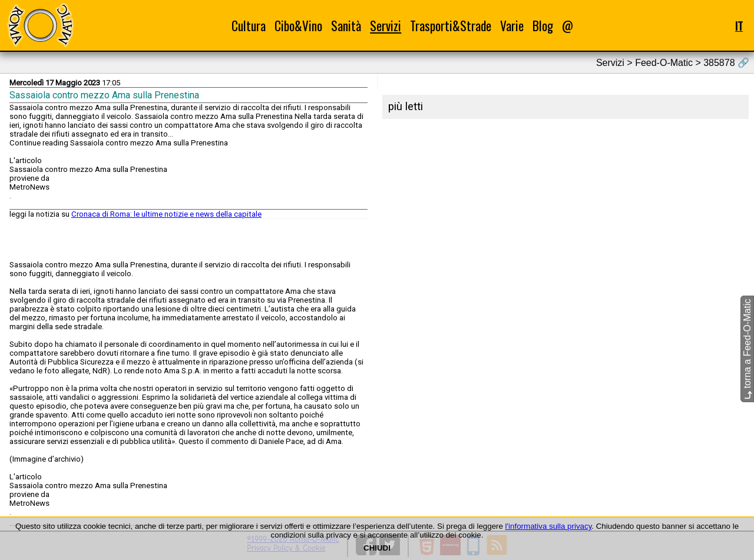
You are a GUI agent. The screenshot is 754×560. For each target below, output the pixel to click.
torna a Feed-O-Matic (747, 349)
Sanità (346, 26)
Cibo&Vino (298, 26)
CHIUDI (377, 548)
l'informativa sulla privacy (549, 526)
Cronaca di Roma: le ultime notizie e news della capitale (166, 214)
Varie (512, 26)
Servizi (386, 26)
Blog (543, 26)
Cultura (249, 26)
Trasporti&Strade (451, 26)
